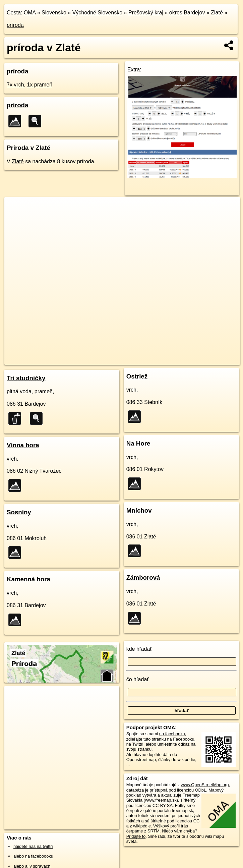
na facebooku (172, 734)
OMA (30, 13)
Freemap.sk (167, 359)
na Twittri (135, 744)
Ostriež (137, 376)
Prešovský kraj (146, 13)
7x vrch (15, 85)
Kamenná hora (28, 579)
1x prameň (40, 85)
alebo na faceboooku (33, 856)
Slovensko (54, 13)
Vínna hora (23, 445)
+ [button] (16, 209)
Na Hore (138, 443)
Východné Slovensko (97, 13)
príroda (15, 25)
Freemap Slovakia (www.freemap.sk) (163, 798)
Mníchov (139, 510)
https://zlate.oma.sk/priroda (214, 359)
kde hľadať (139, 649)
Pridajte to (136, 836)
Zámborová (143, 577)
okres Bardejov (187, 13)
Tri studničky (26, 378)
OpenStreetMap (133, 359)
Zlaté (217, 13)
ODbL (201, 790)
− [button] (16, 219)
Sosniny (19, 512)
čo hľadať (138, 679)
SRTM (154, 831)
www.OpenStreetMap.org (205, 785)
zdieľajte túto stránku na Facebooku (160, 739)
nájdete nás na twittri (33, 846)
